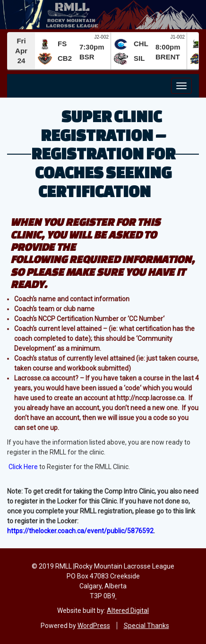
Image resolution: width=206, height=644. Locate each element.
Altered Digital (128, 611)
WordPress (94, 626)
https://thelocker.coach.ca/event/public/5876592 (80, 531)
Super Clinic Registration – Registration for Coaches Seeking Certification (103, 153)
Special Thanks (146, 626)
